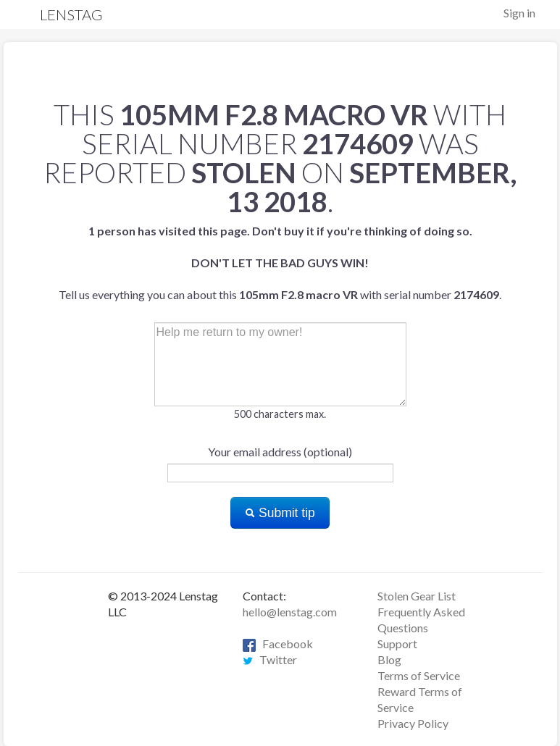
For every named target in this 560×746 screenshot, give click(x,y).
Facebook (278, 644)
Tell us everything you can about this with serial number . (280, 263)
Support (397, 644)
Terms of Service (419, 675)
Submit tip (280, 513)
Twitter (270, 659)
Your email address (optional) (280, 452)
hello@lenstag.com (290, 612)
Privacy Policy (413, 723)
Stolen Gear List (417, 596)
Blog (389, 659)
